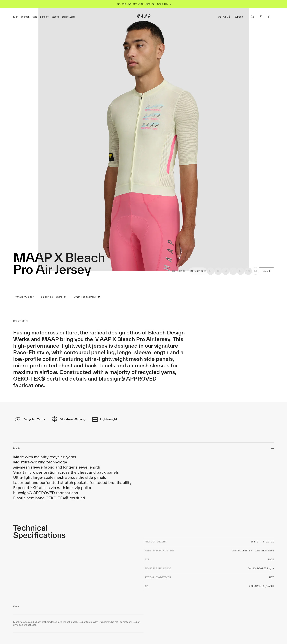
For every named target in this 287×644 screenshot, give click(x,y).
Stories (55, 17)
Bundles (44, 17)
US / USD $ (224, 17)
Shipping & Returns (54, 297)
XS (211, 271)
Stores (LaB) (68, 17)
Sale (35, 17)
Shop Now (163, 4)
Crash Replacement (87, 297)
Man (16, 17)
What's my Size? (25, 297)
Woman (25, 17)
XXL (248, 271)
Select (267, 271)
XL (241, 271)
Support (239, 17)
